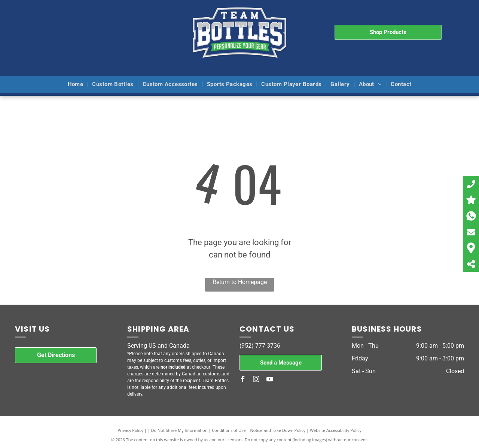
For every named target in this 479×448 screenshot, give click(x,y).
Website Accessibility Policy (336, 430)
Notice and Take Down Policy (278, 430)
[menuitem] (76, 85)
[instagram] (256, 380)
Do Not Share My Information (179, 430)
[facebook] (242, 380)
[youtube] (269, 380)
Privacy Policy (130, 430)
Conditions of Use (229, 430)
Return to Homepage (240, 282)
